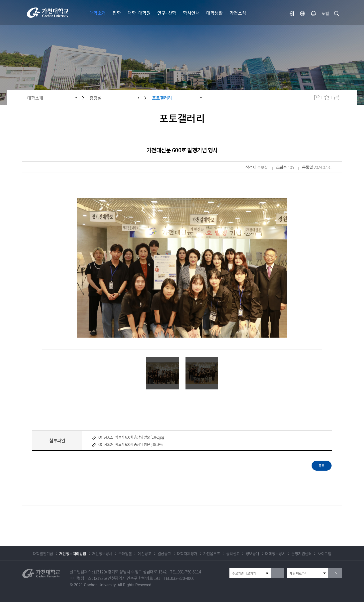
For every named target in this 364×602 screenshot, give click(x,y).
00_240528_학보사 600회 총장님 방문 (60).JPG (130, 444)
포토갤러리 (162, 98)
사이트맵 (324, 554)
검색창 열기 (337, 13)
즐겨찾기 (327, 97)
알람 (314, 13)
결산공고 (164, 554)
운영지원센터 (301, 554)
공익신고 (233, 554)
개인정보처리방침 (73, 554)
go (277, 573)
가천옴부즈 (212, 554)
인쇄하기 (337, 97)
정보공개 (252, 554)
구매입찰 (125, 554)
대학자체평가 (187, 554)
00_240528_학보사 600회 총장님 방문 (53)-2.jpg (131, 437)
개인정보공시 (102, 554)
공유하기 (317, 97)
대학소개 (35, 98)
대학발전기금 (43, 554)
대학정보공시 (275, 554)
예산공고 (145, 554)
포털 (325, 13)
